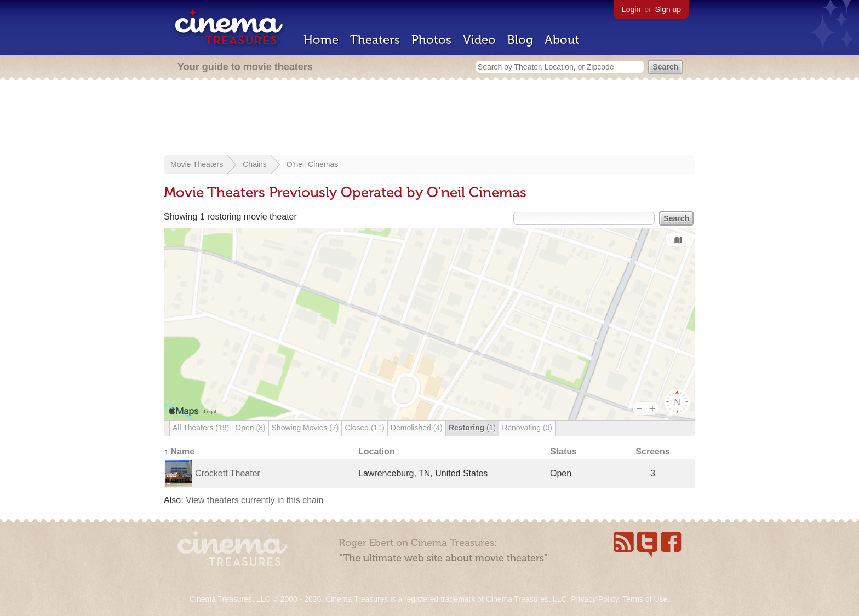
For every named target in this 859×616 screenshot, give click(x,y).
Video (479, 40)
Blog (520, 40)
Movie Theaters (197, 164)
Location (377, 451)
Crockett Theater (228, 473)
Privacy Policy (594, 599)
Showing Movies (305, 428)
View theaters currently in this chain (254, 500)
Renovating (527, 428)
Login (631, 9)
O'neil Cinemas (313, 164)
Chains (255, 164)
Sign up (668, 9)
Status (563, 451)
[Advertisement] (429, 119)
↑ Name (179, 451)
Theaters (375, 40)
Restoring (472, 428)
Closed (364, 428)
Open (250, 428)
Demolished (417, 428)
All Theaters (201, 428)
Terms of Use (645, 599)
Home (321, 40)
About (562, 40)
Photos (431, 40)
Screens (652, 451)
